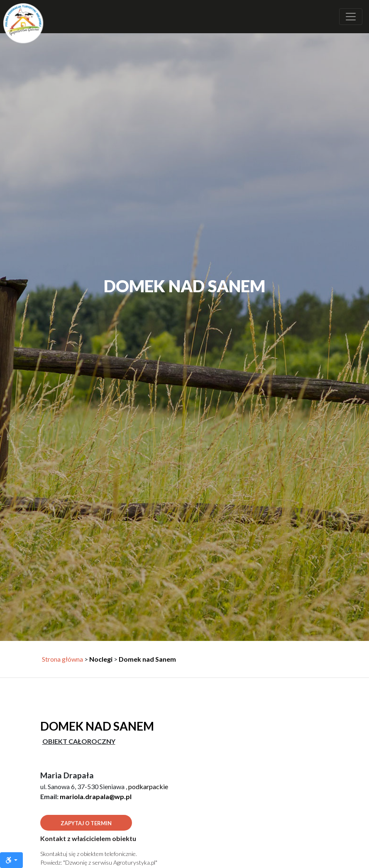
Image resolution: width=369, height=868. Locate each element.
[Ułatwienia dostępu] (11, 860)
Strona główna (62, 659)
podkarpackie (148, 786)
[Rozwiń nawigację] (351, 17)
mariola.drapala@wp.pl (96, 796)
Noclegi (101, 659)
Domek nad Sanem (147, 659)
